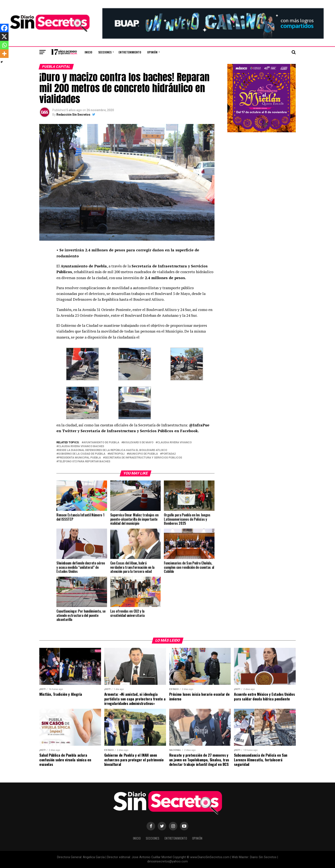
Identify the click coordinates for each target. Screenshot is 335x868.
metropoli (117, 454)
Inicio (88, 52)
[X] (4, 37)
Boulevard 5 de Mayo (138, 443)
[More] (4, 54)
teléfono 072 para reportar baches (84, 462)
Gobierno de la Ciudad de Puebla (82, 454)
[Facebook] (4, 28)
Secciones (105, 52)
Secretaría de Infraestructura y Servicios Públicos (143, 458)
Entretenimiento (130, 52)
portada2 (169, 454)
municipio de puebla (143, 454)
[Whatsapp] (4, 45)
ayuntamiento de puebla (101, 443)
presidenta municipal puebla (79, 458)
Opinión (152, 52)
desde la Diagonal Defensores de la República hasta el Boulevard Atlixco (113, 450)
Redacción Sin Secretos (73, 115)
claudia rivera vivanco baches (81, 446)
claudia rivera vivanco (174, 443)
